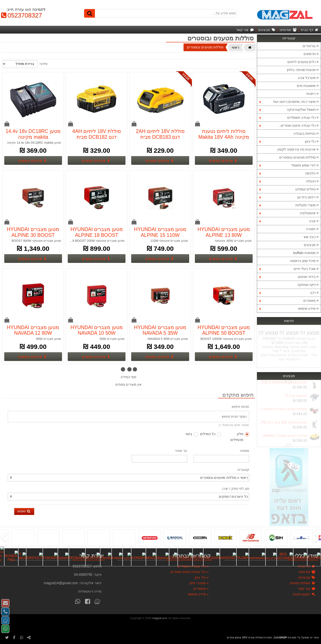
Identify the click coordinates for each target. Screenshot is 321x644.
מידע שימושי (287, 309)
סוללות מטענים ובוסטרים (297, 157)
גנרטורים (309, 46)
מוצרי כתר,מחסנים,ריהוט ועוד (287, 102)
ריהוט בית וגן (287, 197)
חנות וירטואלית (264, 638)
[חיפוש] (90, 13)
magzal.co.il (160, 618)
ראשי (235, 47)
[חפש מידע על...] (160, 13)
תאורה (311, 229)
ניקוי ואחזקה (306, 285)
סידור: (43, 64)
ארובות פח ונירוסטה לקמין (297, 149)
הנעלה (287, 181)
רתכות (311, 94)
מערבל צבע (307, 78)
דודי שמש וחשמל (287, 165)
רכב (287, 293)
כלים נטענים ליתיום (302, 62)
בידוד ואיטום (287, 277)
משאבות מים (306, 86)
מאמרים (287, 301)
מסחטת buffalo (304, 253)
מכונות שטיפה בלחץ (301, 70)
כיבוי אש (310, 237)
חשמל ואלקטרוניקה (287, 110)
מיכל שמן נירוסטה (303, 261)
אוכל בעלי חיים (287, 269)
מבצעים (310, 245)
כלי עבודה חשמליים (287, 118)
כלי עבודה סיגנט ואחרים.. (287, 126)
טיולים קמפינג (287, 189)
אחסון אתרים (234, 638)
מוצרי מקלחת (287, 205)
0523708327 (21, 15)
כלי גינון (287, 141)
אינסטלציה (287, 213)
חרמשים (310, 54)
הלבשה (287, 173)
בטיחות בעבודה (305, 133)
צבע (287, 221)
